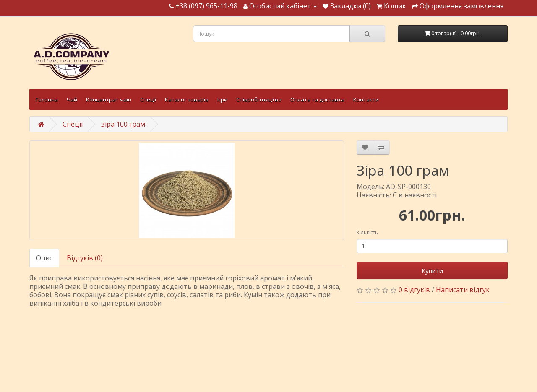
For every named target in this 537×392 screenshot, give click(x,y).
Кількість (367, 232)
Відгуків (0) (85, 258)
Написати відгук (463, 290)
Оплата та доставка (317, 99)
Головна (47, 99)
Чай (72, 99)
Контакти (366, 99)
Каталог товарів (187, 99)
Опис (44, 258)
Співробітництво (259, 99)
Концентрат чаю (109, 99)
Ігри (222, 99)
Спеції (148, 99)
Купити (432, 270)
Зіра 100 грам (123, 124)
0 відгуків (414, 290)
